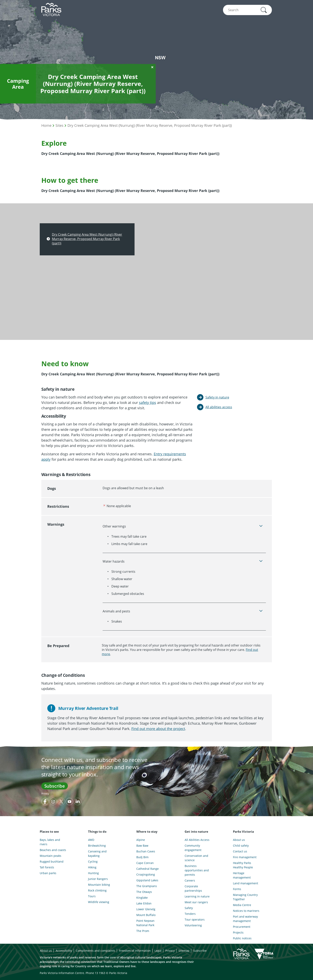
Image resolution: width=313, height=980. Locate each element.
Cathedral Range (148, 869)
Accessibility (64, 951)
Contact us (240, 851)
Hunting (93, 873)
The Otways (144, 892)
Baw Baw (142, 846)
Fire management (245, 857)
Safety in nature (217, 397)
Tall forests (47, 867)
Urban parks (48, 873)
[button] (264, 10)
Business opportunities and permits (197, 870)
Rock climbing (97, 890)
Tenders (190, 914)
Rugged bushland (52, 861)
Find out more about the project (158, 729)
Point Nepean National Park (145, 923)
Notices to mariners (246, 911)
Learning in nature (197, 896)
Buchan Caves (146, 851)
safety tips (148, 402)
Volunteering (193, 925)
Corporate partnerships (193, 888)
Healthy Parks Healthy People (243, 865)
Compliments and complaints (96, 951)
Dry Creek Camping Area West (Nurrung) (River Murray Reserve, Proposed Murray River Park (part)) (150, 125)
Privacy (45, 794)
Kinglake (142, 898)
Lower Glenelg (146, 909)
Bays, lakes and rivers (50, 842)
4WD (91, 840)
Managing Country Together (245, 897)
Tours (92, 896)
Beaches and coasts (53, 850)
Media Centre (242, 905)
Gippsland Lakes (147, 880)
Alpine (141, 840)
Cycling (93, 861)
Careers (190, 880)
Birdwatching (97, 846)
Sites (59, 125)
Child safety (241, 846)
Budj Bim (142, 857)
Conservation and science (196, 858)
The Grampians (147, 886)
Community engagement (193, 848)
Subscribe (55, 786)
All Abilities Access (197, 840)
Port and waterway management (245, 919)
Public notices (242, 938)
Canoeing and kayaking (97, 854)
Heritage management (242, 875)
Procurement (242, 927)
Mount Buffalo (146, 915)
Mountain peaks (51, 856)
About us (239, 840)
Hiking (92, 867)
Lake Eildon (144, 903)
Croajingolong (146, 874)
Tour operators (195, 919)
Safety (189, 908)
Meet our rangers (196, 902)
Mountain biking (99, 885)
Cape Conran (145, 863)
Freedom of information (135, 951)
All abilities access (219, 407)
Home (46, 125)
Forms (237, 889)
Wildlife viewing (99, 902)
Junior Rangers (98, 879)
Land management (246, 883)
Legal (158, 951)
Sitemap (184, 951)
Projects (238, 932)
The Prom (143, 931)
